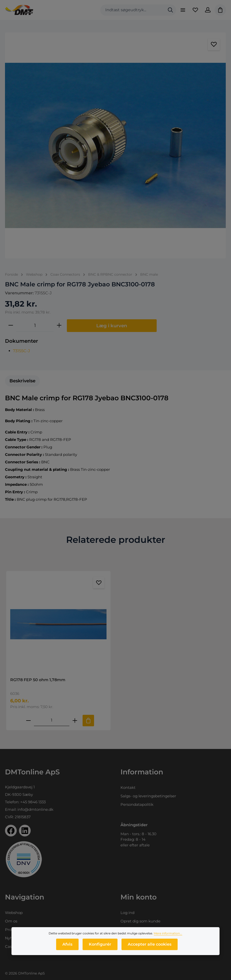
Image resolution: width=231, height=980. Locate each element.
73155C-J (21, 351)
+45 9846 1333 (33, 802)
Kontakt (128, 787)
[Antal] (35, 326)
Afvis (67, 944)
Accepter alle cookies (150, 944)
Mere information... (168, 933)
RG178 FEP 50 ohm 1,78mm (38, 680)
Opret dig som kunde (140, 921)
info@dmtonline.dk (35, 809)
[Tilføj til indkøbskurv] (88, 721)
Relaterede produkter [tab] (116, 540)
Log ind (127, 913)
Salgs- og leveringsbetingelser (148, 796)
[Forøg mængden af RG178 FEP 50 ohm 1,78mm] (75, 720)
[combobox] (133, 10)
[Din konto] (208, 10)
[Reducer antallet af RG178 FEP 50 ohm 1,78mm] (28, 720)
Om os (11, 921)
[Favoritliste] (195, 10)
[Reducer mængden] (11, 326)
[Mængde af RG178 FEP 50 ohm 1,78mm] (52, 720)
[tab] (22, 381)
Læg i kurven (112, 326)
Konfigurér (100, 944)
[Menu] (183, 10)
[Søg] (170, 10)
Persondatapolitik (137, 804)
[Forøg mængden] (59, 326)
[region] (115, 145)
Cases (10, 946)
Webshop (14, 913)
